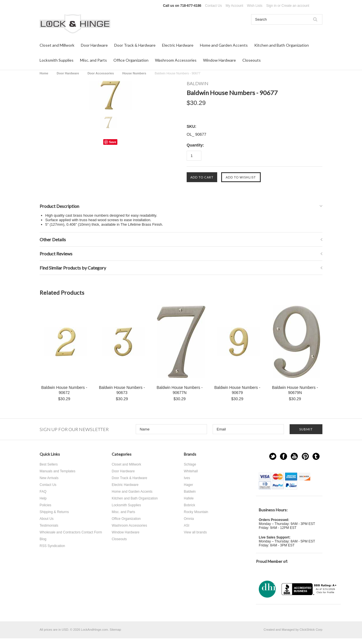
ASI (187, 525)
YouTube (294, 456)
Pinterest (305, 456)
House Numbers (134, 73)
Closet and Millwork (57, 45)
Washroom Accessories (176, 60)
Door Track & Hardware (135, 45)
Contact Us (213, 6)
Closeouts (252, 60)
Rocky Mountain (196, 512)
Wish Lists (255, 6)
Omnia (189, 519)
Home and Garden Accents (224, 45)
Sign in (271, 6)
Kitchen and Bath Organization (282, 45)
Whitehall (191, 471)
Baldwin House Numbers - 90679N (295, 390)
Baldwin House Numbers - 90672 (64, 390)
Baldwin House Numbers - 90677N (180, 390)
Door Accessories (101, 73)
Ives (187, 478)
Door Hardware (94, 45)
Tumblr (316, 456)
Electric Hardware (178, 45)
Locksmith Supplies (57, 60)
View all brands (195, 532)
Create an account (295, 6)
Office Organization (131, 60)
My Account (234, 6)
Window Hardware (219, 60)
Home (44, 73)
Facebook (284, 456)
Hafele (189, 498)
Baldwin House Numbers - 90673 (122, 390)
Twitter (273, 456)
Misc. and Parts (93, 60)
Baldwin (190, 492)
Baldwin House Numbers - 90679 (237, 390)
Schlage (190, 464)
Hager (188, 485)
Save (113, 142)
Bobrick (189, 505)
